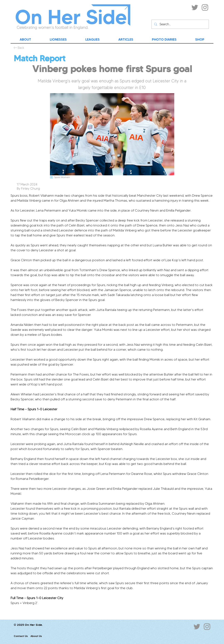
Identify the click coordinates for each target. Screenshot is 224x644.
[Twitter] (195, 7)
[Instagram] (205, 7)
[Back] (21, 48)
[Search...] (180, 24)
